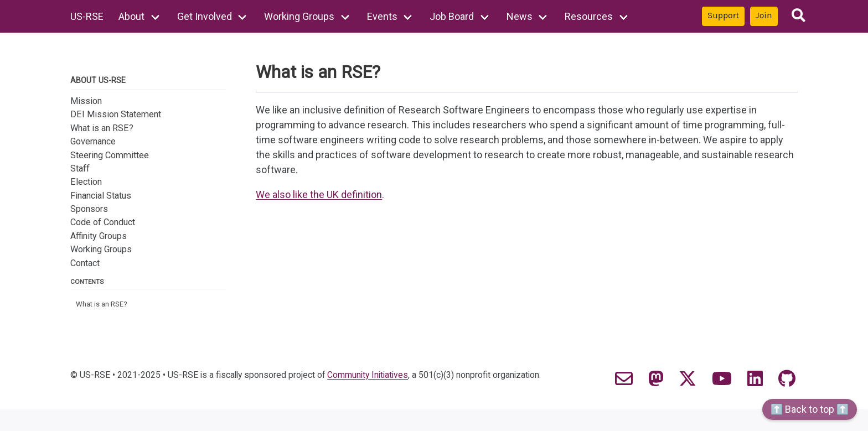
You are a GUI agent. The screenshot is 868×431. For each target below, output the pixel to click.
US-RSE (87, 16)
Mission (86, 101)
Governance (93, 141)
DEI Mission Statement (116, 114)
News (520, 16)
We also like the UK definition (319, 194)
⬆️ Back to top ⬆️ (810, 409)
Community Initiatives (368, 375)
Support (724, 15)
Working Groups (299, 16)
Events (382, 16)
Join (764, 15)
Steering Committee (110, 155)
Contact (85, 263)
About (131, 16)
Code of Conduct (103, 222)
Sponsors (89, 209)
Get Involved (205, 16)
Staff (80, 168)
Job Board (452, 16)
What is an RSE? (102, 128)
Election (86, 182)
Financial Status (101, 196)
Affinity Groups (99, 236)
